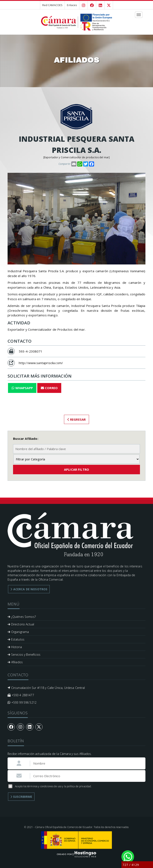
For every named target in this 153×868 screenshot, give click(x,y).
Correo (49, 388)
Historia (15, 647)
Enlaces (72, 5)
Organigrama (18, 632)
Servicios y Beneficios (24, 655)
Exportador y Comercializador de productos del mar (76, 157)
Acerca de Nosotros (29, 589)
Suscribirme (21, 797)
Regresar (77, 419)
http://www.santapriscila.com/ (41, 363)
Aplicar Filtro (76, 469)
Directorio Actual (21, 624)
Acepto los (50, 786)
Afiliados (15, 662)
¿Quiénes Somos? (22, 617)
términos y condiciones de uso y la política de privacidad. (59, 786)
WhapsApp (22, 388)
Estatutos (16, 639)
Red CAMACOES (53, 5)
